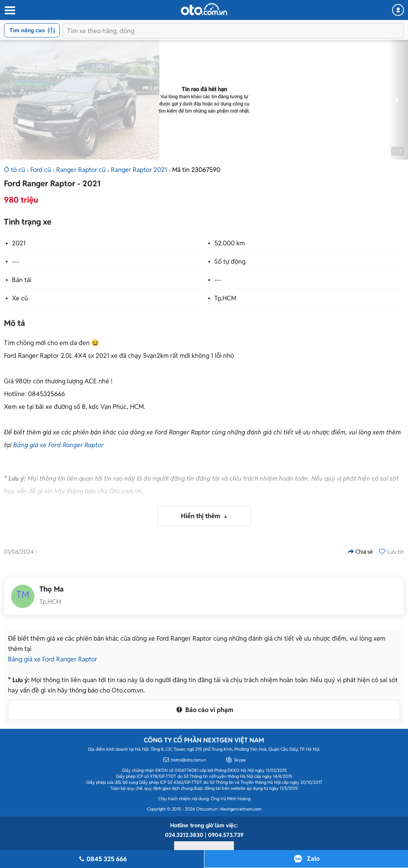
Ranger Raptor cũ (81, 170)
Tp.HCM (225, 298)
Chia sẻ (360, 552)
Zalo (313, 859)
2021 (19, 243)
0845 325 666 (102, 859)
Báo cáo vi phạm (204, 710)
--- (16, 261)
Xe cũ (20, 298)
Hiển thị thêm (201, 516)
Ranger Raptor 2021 (139, 170)
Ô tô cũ (15, 170)
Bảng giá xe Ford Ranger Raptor (58, 445)
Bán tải (22, 280)
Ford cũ (41, 170)
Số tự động (230, 261)
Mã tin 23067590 (196, 170)
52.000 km (229, 243)
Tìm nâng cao (32, 30)
